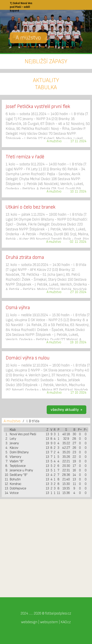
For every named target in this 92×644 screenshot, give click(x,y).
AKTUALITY (46, 80)
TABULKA (46, 87)
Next (87, 30)
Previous (5, 30)
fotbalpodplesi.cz (58, 613)
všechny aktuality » (66, 410)
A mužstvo (12, 421)
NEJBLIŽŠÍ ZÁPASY (46, 61)
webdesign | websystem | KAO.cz (46, 622)
